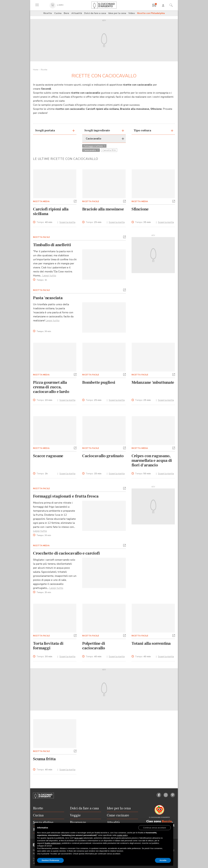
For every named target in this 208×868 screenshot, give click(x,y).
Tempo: (44, 222)
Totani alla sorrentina (151, 643)
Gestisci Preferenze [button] (50, 860)
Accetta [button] (163, 860)
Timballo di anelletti (52, 245)
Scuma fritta (44, 759)
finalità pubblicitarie (53, 843)
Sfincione (140, 209)
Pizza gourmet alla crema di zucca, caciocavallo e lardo (51, 387)
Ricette (48, 13)
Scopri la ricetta (67, 222)
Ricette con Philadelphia (151, 13)
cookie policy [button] (122, 835)
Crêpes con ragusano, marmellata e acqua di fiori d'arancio (152, 461)
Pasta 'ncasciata (48, 298)
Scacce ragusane (48, 456)
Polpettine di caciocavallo (94, 646)
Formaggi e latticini (94, 146)
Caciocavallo (91, 150)
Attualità (77, 13)
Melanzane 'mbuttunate (153, 382)
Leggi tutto (49, 276)
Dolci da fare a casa (95, 13)
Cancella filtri (109, 150)
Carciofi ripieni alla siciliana (51, 211)
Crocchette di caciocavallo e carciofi (66, 553)
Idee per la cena (117, 13)
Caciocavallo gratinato (103, 456)
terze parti (79, 838)
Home (36, 70)
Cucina (58, 13)
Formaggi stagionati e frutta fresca (66, 496)
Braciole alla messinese (103, 209)
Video (132, 13)
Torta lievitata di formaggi (48, 646)
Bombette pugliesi (99, 382)
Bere (66, 13)
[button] (75, 201)
